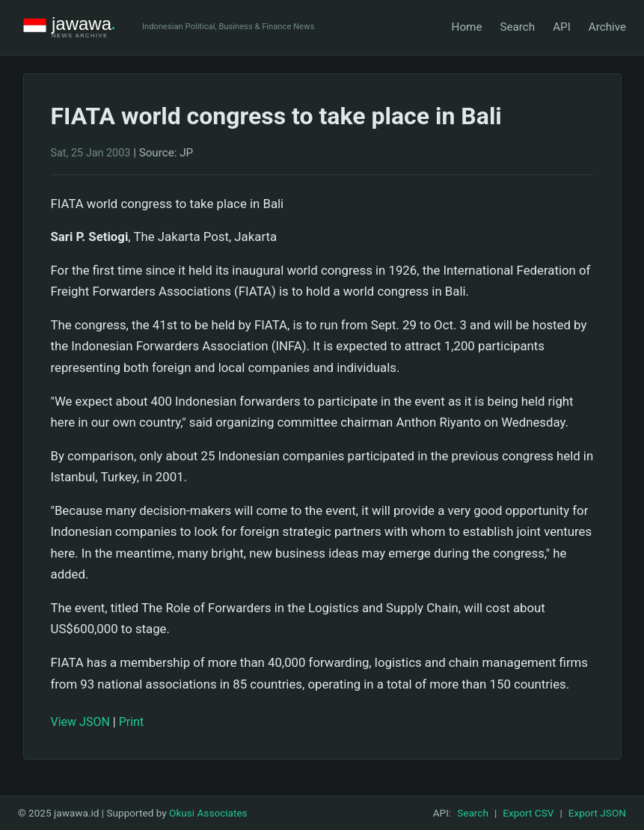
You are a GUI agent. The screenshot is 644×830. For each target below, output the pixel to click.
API (562, 27)
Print (131, 722)
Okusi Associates (208, 813)
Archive (607, 27)
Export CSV (528, 813)
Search (517, 27)
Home (467, 27)
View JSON (80, 722)
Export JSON (597, 813)
